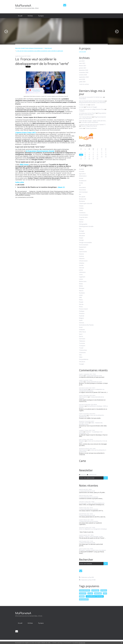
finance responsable (42, 194)
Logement (82, 277)
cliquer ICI (61, 187)
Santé (81, 320)
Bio (80, 194)
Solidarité (82, 330)
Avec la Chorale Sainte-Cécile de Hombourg (92, 101)
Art (80, 185)
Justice (81, 270)
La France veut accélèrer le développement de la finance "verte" (42, 61)
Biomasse (82, 201)
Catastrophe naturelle (86, 204)
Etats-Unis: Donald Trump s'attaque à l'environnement (29, 48)
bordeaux (104, 590)
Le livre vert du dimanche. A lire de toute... (93, 442)
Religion (81, 318)
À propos (41, 16)
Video (81, 357)
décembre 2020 (84, 70)
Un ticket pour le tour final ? (87, 113)
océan (81, 295)
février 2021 (83, 66)
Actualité (39, 191)
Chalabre (82, 111)
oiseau (82, 596)
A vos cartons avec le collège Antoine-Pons (92, 109)
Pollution (69, 193)
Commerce (82, 213)
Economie (18, 193)
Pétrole (81, 304)
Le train (81, 107)
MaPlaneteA (23, 5)
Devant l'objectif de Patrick (89, 126)
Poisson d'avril (83, 309)
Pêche (81, 300)
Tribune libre (83, 350)
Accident (82, 169)
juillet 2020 (82, 82)
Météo (81, 286)
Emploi (81, 238)
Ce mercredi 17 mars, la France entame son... (92, 503)
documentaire (84, 599)
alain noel (98, 593)
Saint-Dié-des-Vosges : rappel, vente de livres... (93, 121)
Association (82, 187)
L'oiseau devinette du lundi (94, 376)
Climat (52, 191)
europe (90, 593)
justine (81, 432)
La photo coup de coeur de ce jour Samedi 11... (93, 125)
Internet (82, 268)
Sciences (82, 323)
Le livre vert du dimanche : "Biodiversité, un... (92, 416)
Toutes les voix (84, 105)
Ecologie (71, 191)
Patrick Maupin (84, 389)
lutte (105, 593)
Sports (81, 336)
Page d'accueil (48, 48)
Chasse (81, 206)
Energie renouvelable (33, 193)
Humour (82, 256)
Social (81, 327)
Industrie (82, 259)
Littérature (82, 272)
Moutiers (82, 441)
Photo (81, 307)
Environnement (45, 193)
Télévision (82, 341)
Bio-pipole (82, 197)
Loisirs (81, 279)
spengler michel (84, 423)
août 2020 (82, 79)
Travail (81, 348)
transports (65, 194)
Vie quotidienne (84, 359)
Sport (81, 334)
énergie (71, 194)
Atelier (81, 128)
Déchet (81, 222)
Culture (81, 220)
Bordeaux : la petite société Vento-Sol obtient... (93, 550)
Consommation (84, 215)
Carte (82, 461)
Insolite (81, 265)
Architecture (83, 181)
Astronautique (83, 192)
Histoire (81, 254)
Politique (63, 193)
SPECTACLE (82, 332)
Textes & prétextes (91, 128)
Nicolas (81, 376)
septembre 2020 (84, 77)
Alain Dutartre (83, 397)
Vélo (80, 355)
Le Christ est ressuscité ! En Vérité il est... (91, 97)
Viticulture (82, 362)
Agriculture (82, 174)
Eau (80, 229)
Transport (82, 346)
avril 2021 (82, 61)
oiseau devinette (85, 590)
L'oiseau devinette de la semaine (91, 398)
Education (82, 236)
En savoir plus (82, 643)
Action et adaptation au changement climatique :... (92, 390)
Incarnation (82, 99)
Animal (81, 178)
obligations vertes (24, 194)
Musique (82, 288)
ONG (80, 297)
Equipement (83, 247)
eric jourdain (83, 415)
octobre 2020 (83, 75)
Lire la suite (82, 52)
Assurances (82, 190)
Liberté (93, 105)
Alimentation (83, 176)
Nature (81, 291)
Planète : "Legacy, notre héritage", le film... (91, 537)
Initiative (57, 193)
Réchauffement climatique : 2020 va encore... (93, 407)
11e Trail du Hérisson (85, 117)
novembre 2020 (84, 73)
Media (81, 284)
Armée (81, 183)
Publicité (82, 316)
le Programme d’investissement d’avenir (40, 151)
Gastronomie (83, 252)
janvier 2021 (83, 68)
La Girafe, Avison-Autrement (90, 122)
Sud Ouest (82, 339)
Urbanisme (82, 353)
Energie (24, 193)
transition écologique (55, 194)
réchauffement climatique (23, 195)
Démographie (83, 224)
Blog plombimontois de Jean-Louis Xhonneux (92, 102)
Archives (30, 16)
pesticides (83, 593)
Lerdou (81, 382)
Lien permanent (21, 191)
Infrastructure (83, 261)
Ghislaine (82, 406)
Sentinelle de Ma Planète (86, 325)
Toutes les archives (84, 84)
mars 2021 (82, 63)
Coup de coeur (83, 217)
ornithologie (95, 590)
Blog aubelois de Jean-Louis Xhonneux (93, 114)
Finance (52, 193)
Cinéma (81, 208)
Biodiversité (46, 191)
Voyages (82, 364)
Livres (81, 275)
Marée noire (83, 281)
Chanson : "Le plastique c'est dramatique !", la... (91, 433)
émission (33, 194)
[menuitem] (20, 16)
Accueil (20, 16)
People (81, 302)
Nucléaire (82, 293)
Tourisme (82, 343)
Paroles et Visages (92, 107)
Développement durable (61, 191)
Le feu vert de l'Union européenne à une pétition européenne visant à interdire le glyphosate (40, 51)
